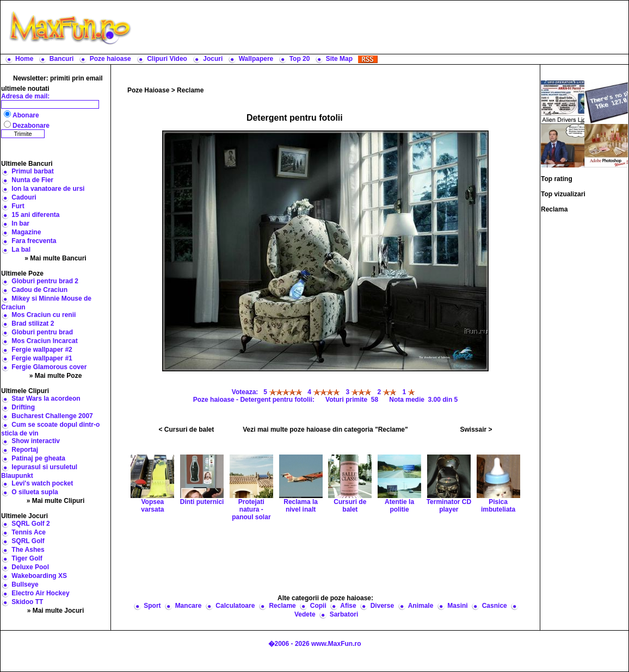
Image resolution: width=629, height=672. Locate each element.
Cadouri (24, 197)
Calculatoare (235, 606)
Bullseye (25, 584)
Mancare (189, 606)
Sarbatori (344, 614)
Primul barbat (32, 171)
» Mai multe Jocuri (56, 611)
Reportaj (25, 450)
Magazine (26, 232)
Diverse (382, 606)
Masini (457, 606)
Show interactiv (36, 441)
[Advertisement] (383, 27)
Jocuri (213, 59)
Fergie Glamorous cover (49, 367)
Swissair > (476, 430)
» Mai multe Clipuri (56, 501)
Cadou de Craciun (39, 290)
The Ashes (28, 550)
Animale (421, 606)
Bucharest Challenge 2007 (52, 416)
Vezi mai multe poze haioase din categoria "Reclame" (325, 430)
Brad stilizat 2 (33, 323)
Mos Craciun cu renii (44, 315)
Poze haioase (110, 59)
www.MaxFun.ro (336, 644)
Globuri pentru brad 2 (45, 281)
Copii (318, 606)
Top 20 (300, 59)
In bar (20, 223)
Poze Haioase (148, 90)
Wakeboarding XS (39, 576)
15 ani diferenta (35, 215)
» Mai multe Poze (56, 376)
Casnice (495, 606)
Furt (18, 206)
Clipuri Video (167, 59)
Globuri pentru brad (42, 332)
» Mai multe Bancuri (55, 258)
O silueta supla (35, 492)
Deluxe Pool (30, 567)
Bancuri (62, 59)
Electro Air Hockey (40, 593)
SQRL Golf (28, 541)
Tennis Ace (29, 532)
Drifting (23, 407)
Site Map (339, 59)
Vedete (305, 614)
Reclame (190, 90)
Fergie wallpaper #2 (42, 350)
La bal (21, 250)
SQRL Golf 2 (30, 524)
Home (24, 59)
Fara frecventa (34, 241)
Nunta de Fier (32, 180)
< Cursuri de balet (187, 430)
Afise (348, 606)
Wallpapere (256, 59)
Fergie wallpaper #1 (42, 358)
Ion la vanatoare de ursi (48, 189)
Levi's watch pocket (42, 483)
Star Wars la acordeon (46, 399)
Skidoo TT (27, 602)
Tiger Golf (27, 558)
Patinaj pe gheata (38, 458)
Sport (152, 606)
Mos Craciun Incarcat (44, 341)
